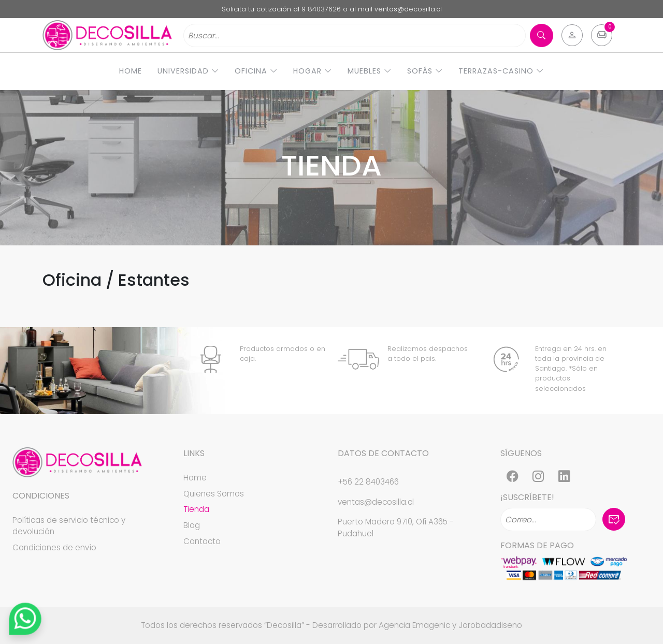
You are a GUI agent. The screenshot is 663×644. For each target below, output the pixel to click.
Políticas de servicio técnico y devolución (69, 526)
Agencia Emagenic (414, 625)
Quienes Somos (214, 494)
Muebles (370, 71)
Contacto (202, 541)
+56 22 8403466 (368, 482)
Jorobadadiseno (490, 625)
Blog (192, 525)
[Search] (355, 35)
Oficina (256, 71)
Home (131, 71)
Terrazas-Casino (501, 71)
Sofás (425, 71)
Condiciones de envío (54, 547)
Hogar (313, 71)
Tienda (196, 509)
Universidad (188, 71)
